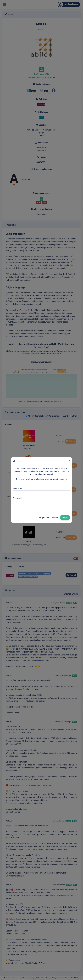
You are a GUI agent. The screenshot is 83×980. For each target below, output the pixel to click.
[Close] (69, 461)
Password (17, 498)
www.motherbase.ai (58, 479)
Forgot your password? (49, 518)
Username (17, 488)
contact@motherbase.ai (42, 474)
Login (65, 518)
